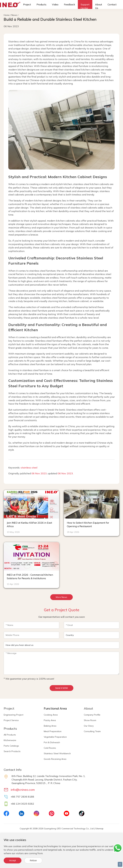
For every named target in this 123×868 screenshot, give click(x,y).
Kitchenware (10, 740)
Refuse (33, 860)
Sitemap (99, 829)
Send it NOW (61, 688)
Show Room (90, 720)
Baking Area (50, 726)
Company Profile (92, 715)
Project (27, 4)
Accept (13, 860)
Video (55, 4)
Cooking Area (51, 715)
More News (61, 597)
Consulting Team (92, 731)
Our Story (89, 726)
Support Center (85, 6)
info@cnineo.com (23, 790)
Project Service (11, 720)
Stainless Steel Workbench (57, 753)
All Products (10, 735)
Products (41, 4)
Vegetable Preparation (55, 737)
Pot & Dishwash (52, 742)
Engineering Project (13, 715)
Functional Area (55, 708)
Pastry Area (50, 720)
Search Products (12, 751)
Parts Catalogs (11, 746)
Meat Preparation (53, 731)
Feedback (70, 4)
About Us (99, 6)
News (14, 15)
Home (7, 15)
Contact (112, 4)
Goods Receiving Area (55, 759)
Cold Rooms (50, 748)
